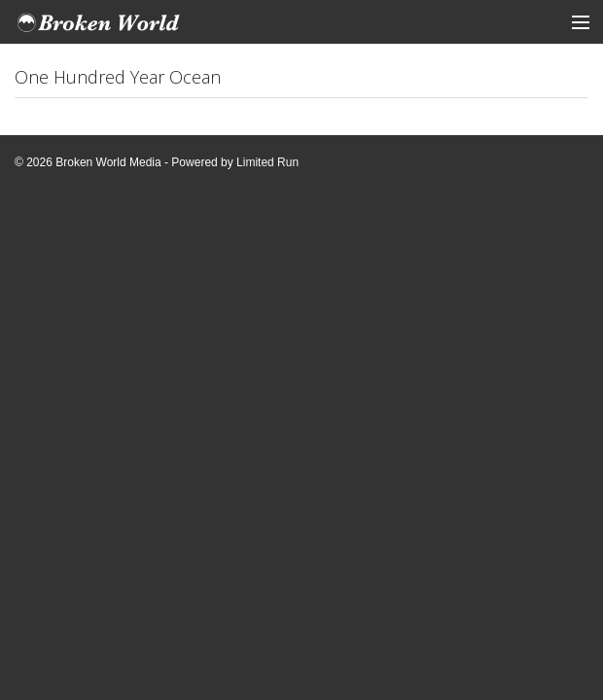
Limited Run (267, 162)
